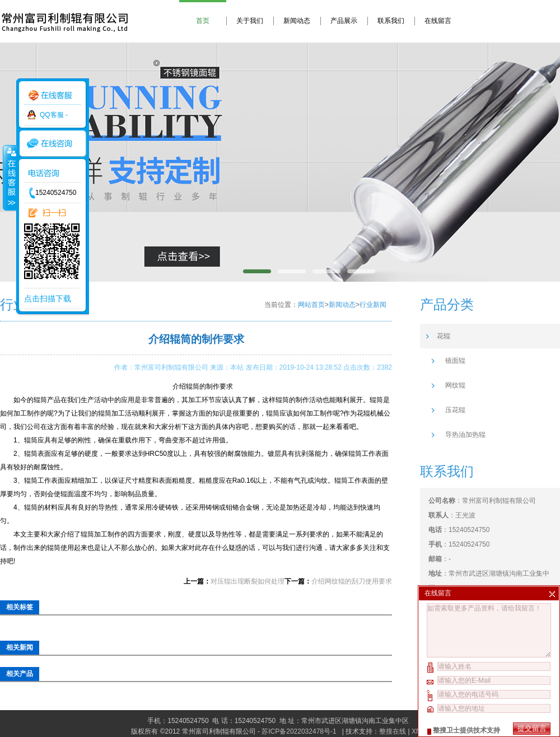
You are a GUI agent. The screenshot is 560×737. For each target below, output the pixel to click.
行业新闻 (373, 305)
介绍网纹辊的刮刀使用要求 (352, 581)
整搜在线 (393, 731)
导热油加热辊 (465, 435)
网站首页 (311, 305)
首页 (203, 21)
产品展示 (344, 21)
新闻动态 (297, 21)
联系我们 (391, 21)
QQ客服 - (54, 115)
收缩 (10, 178)
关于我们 (250, 21)
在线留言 (438, 21)
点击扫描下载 (48, 298)
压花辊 (455, 410)
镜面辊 (455, 361)
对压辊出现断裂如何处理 (248, 581)
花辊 (444, 336)
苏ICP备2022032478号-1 (300, 731)
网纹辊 (455, 385)
